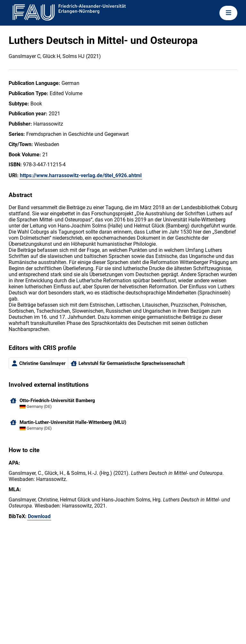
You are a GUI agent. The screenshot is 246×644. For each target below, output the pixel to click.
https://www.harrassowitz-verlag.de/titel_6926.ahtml (81, 175)
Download (39, 516)
